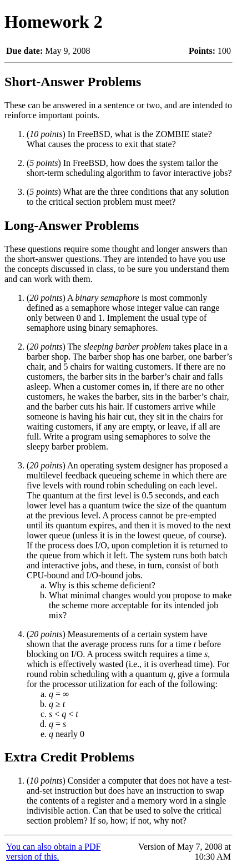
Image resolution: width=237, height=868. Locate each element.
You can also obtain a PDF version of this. (53, 852)
